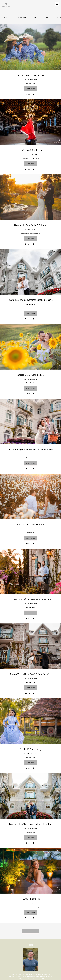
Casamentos (21, 18)
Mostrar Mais (30, 931)
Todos (6, 18)
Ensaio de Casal (42, 18)
